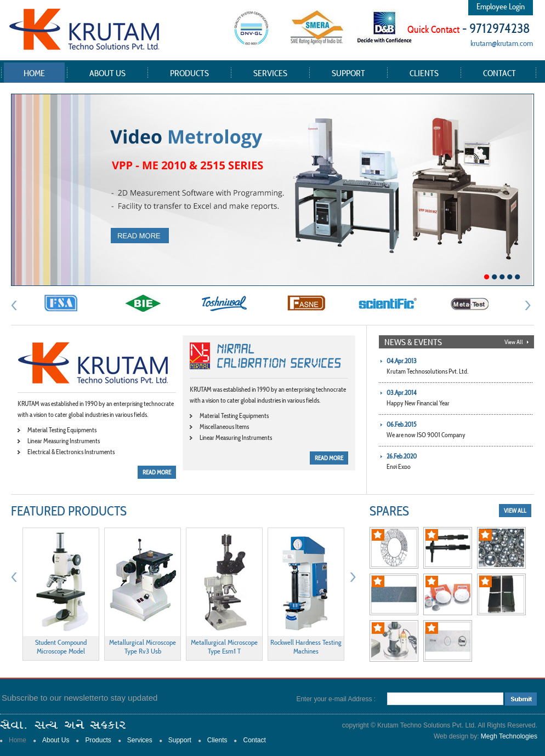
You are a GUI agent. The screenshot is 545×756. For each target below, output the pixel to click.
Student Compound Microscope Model (61, 647)
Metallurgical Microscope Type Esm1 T (224, 647)
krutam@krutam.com (502, 43)
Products (189, 73)
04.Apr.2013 (402, 361)
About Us (107, 73)
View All (514, 342)
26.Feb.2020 (402, 456)
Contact (499, 73)
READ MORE (157, 472)
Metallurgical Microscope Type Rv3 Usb (143, 647)
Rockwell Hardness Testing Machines (306, 647)
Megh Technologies (509, 736)
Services (270, 73)
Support (348, 73)
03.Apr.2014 (402, 393)
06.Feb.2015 (402, 424)
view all (515, 511)
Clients (424, 73)
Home (34, 73)
